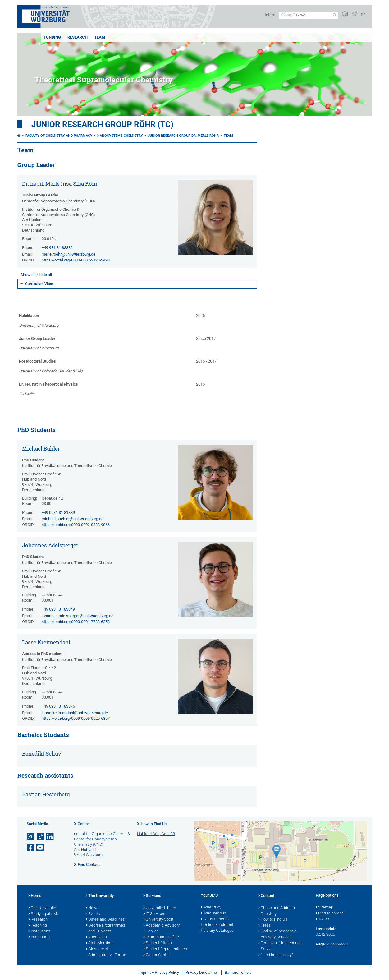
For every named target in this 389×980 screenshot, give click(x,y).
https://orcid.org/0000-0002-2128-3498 (76, 260)
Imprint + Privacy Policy (159, 972)
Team (100, 37)
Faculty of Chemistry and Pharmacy (59, 136)
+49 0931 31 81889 (58, 513)
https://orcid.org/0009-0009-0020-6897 (76, 718)
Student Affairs (158, 943)
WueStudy (211, 908)
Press (265, 926)
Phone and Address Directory (277, 911)
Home (35, 896)
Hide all (45, 275)
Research (78, 37)
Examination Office (161, 937)
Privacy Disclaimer (202, 972)
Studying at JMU (44, 914)
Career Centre (156, 955)
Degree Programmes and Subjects (105, 929)
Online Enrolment (217, 925)
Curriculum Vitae (39, 284)
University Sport (158, 920)
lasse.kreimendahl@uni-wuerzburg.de (75, 713)
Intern (270, 15)
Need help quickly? (276, 955)
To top (322, 919)
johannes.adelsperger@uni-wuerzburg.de (78, 616)
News (92, 908)
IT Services (154, 914)
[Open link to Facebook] (31, 848)
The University (42, 908)
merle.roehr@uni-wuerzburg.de (69, 254)
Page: (321, 944)
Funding (52, 37)
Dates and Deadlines (105, 920)
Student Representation (165, 949)
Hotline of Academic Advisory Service (277, 934)
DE (363, 15)
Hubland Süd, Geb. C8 (156, 834)
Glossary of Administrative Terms (106, 952)
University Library (160, 908)
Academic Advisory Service (161, 929)
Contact (84, 824)
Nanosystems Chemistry (120, 136)
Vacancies (96, 937)
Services (152, 896)
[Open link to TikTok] (41, 837)
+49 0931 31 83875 (58, 706)
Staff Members (100, 943)
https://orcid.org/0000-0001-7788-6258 (76, 622)
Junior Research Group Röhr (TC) (102, 124)
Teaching (38, 926)
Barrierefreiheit (238, 972)
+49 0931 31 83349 (58, 609)
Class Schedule (216, 919)
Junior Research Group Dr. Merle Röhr (183, 136)
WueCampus (213, 913)
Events (93, 914)
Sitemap (324, 908)
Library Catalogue (217, 931)
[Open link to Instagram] (31, 837)
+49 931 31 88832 (57, 248)
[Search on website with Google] (309, 15)
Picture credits (330, 913)
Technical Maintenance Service (280, 946)
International (40, 937)
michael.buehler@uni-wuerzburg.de (73, 519)
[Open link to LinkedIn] (50, 837)
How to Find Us (154, 824)
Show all (28, 275)
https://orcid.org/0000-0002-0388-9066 (76, 525)
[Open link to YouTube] (41, 848)
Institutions (39, 931)
